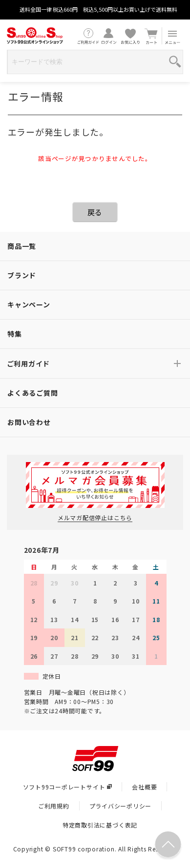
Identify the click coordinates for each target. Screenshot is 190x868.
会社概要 (144, 787)
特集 (15, 334)
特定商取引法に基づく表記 (100, 825)
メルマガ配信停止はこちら (95, 517)
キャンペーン (29, 304)
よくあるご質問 (32, 393)
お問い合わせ (29, 422)
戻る (95, 212)
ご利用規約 (54, 806)
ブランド (22, 275)
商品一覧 (22, 246)
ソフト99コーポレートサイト (68, 787)
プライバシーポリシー (121, 806)
